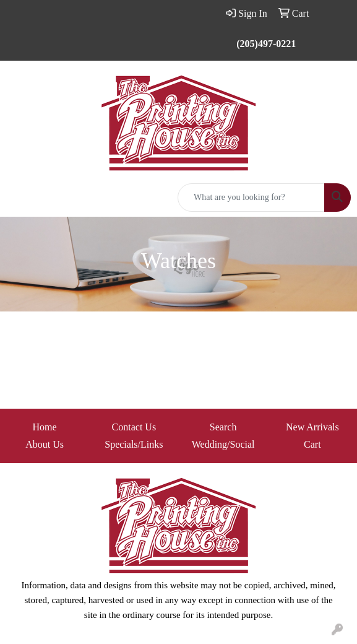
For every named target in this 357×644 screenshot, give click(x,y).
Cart (312, 444)
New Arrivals (312, 427)
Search (223, 427)
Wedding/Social (223, 444)
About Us (45, 444)
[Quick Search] (251, 198)
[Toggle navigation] (19, 198)
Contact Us (134, 427)
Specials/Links (134, 444)
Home (45, 427)
